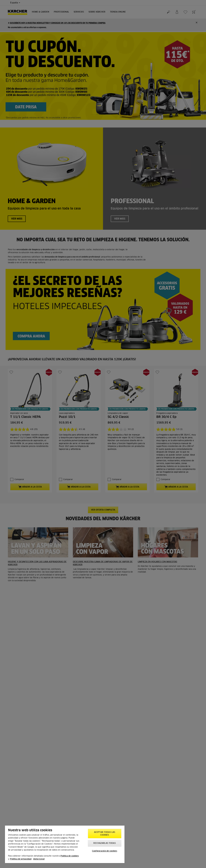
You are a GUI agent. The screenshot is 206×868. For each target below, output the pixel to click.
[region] (65, 844)
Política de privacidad (21, 859)
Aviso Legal (39, 859)
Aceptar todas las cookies (105, 834)
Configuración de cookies (105, 851)
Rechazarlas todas (104, 843)
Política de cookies (70, 856)
